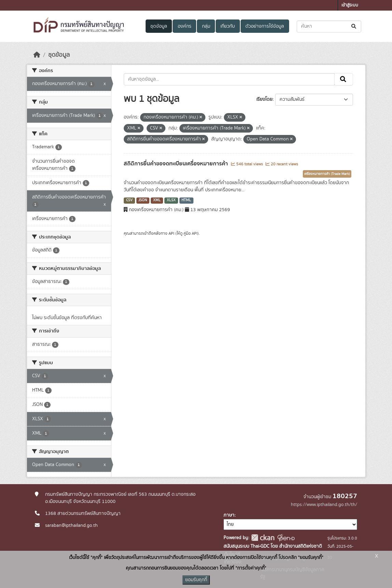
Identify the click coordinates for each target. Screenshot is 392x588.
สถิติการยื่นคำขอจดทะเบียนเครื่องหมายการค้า (177, 164)
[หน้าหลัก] (37, 55)
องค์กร (185, 26)
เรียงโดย (264, 99)
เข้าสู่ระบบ (350, 5)
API (171, 233)
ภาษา (229, 515)
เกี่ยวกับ (228, 26)
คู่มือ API (191, 233)
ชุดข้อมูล (159, 26)
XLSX (171, 200)
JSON (143, 200)
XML (157, 200)
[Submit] (354, 26)
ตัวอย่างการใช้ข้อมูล (265, 26)
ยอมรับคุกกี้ (196, 580)
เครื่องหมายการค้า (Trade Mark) (327, 174)
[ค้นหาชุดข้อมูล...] (329, 26)
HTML (186, 200)
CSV (129, 200)
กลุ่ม (206, 26)
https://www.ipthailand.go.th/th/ (324, 505)
